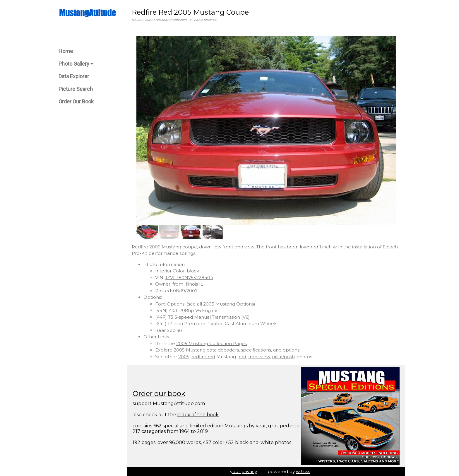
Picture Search (76, 89)
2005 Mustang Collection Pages (211, 343)
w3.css (303, 471)
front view (259, 357)
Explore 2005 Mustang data (186, 350)
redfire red (203, 357)
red (242, 357)
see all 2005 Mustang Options (221, 304)
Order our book (159, 394)
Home (66, 51)
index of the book (198, 415)
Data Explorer (74, 76)
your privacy (244, 471)
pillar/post (283, 357)
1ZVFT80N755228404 (189, 278)
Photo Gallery (76, 64)
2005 (184, 357)
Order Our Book (76, 101)
